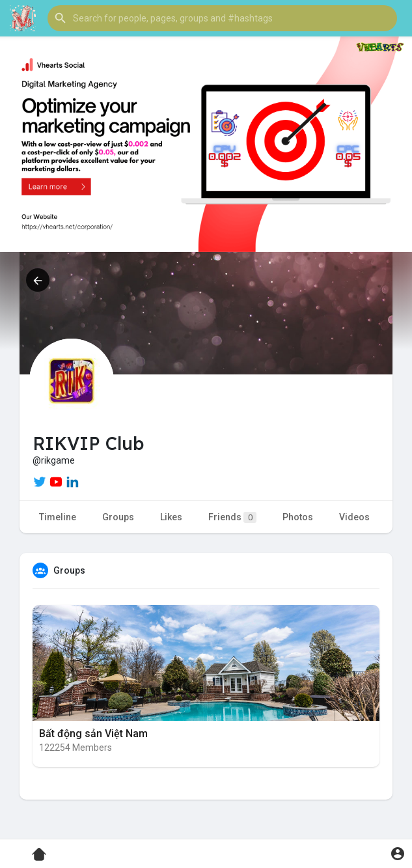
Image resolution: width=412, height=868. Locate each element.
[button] (222, 18)
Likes (171, 517)
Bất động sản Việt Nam (93, 734)
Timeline (58, 517)
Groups (118, 517)
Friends (232, 517)
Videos (354, 517)
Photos (298, 517)
